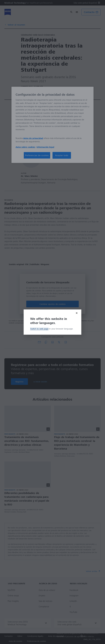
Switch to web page (39, 329)
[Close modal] (77, 313)
